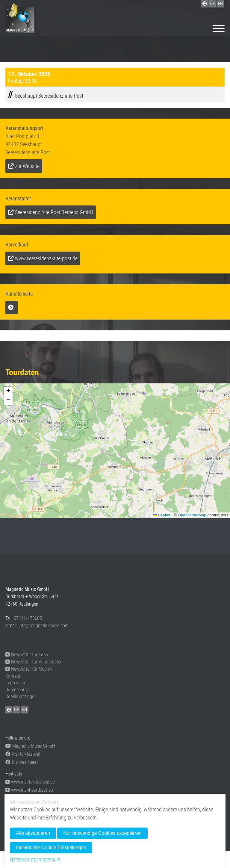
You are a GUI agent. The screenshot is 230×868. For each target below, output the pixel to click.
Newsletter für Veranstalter (34, 662)
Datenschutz (17, 690)
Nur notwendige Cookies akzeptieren (102, 833)
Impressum (16, 683)
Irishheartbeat (22, 762)
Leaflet (162, 515)
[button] (8, 391)
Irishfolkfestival (23, 754)
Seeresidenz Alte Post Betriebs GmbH (54, 212)
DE (16, 710)
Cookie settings (20, 697)
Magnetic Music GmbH (30, 746)
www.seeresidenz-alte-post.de (46, 258)
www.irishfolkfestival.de (30, 782)
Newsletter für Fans (27, 655)
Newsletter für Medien (29, 669)
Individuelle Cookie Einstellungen (51, 847)
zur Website (27, 166)
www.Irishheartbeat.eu (29, 790)
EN (25, 710)
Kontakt (13, 676)
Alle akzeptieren (33, 833)
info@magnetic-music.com (44, 626)
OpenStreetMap (192, 515)
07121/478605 (28, 618)
